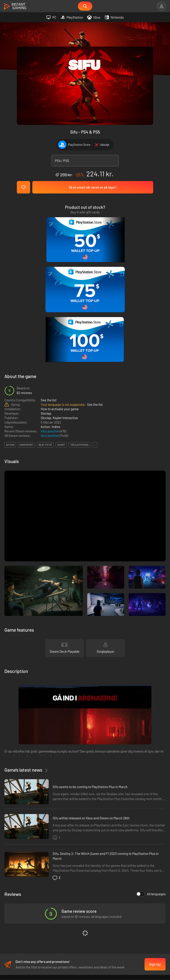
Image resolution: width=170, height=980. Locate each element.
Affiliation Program (85, 884)
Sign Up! (155, 850)
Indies (56, 311)
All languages (151, 778)
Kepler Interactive (65, 302)
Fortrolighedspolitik (85, 878)
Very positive (50, 315)
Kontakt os (85, 890)
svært (61, 329)
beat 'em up (45, 329)
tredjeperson (79, 329)
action (10, 329)
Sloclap (46, 298)
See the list (49, 284)
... (95, 329)
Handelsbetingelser (85, 872)
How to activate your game (60, 293)
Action (45, 311)
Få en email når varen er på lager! (93, 188)
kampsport (26, 329)
